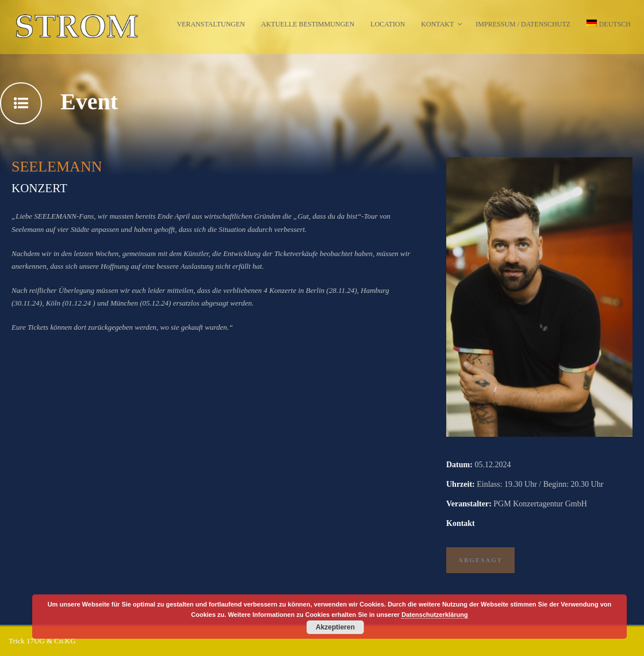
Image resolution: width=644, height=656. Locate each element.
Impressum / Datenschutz (523, 24)
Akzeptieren (335, 627)
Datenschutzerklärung (435, 615)
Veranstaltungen (211, 24)
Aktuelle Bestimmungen (308, 24)
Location (388, 24)
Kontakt (437, 24)
